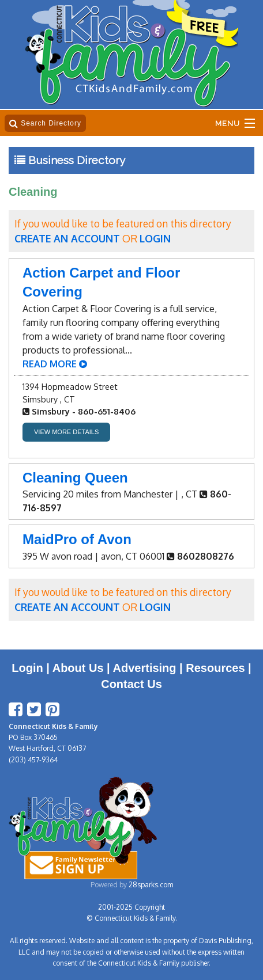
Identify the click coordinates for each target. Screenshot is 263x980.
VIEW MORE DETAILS (66, 432)
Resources (215, 668)
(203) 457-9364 (33, 760)
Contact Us (131, 684)
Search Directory (45, 123)
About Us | (83, 668)
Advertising (145, 668)
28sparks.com (151, 885)
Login (27, 668)
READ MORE (55, 364)
